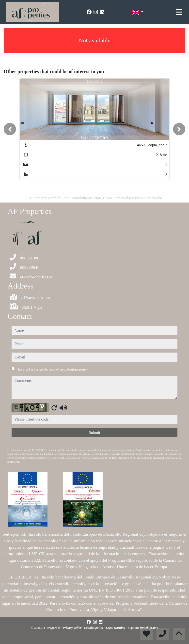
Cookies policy (94, 628)
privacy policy (78, 370)
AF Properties (51, 628)
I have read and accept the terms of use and (52, 370)
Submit (94, 432)
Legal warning (116, 628)
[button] (10, 129)
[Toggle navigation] (179, 12)
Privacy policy (73, 628)
